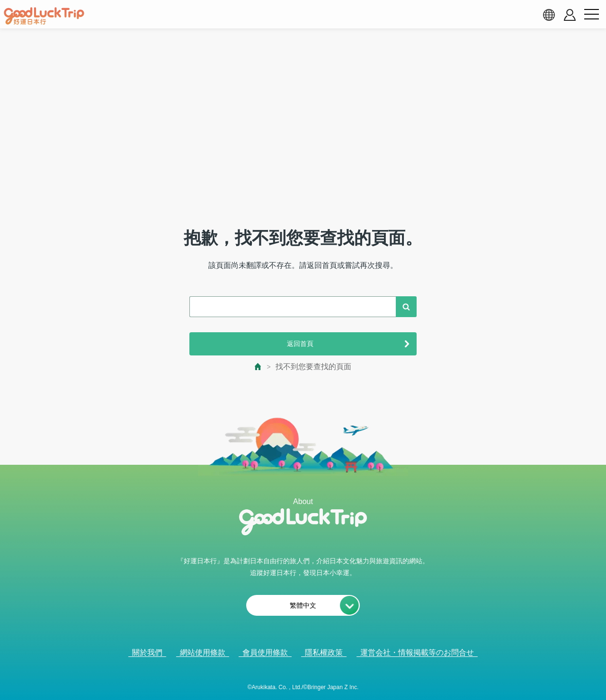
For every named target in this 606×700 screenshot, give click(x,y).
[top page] (258, 367)
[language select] (549, 15)
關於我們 (147, 652)
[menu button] (591, 15)
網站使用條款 (203, 652)
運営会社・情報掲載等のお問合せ (417, 652)
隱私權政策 (324, 652)
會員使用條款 (265, 652)
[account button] (570, 15)
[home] (44, 16)
